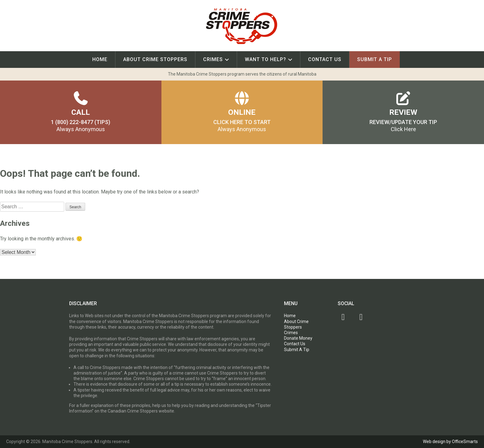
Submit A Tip (375, 59)
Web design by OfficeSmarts (450, 442)
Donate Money (298, 338)
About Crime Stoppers (155, 59)
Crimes (213, 59)
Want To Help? (265, 59)
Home (100, 59)
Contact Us (325, 59)
